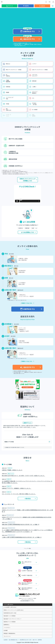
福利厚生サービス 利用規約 (10, 622)
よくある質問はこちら (28, 232)
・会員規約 (5, 640)
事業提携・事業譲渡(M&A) (9, 633)
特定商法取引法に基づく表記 (10, 613)
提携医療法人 (7, 625)
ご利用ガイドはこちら (26, 303)
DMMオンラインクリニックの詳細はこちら (28, 180)
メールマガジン (7, 628)
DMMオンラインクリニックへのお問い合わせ (14, 610)
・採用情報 (39, 640)
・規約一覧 (34, 640)
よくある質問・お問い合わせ (10, 607)
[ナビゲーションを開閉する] (53, 6)
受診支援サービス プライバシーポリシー (12, 619)
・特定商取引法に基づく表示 (25, 640)
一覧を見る (30, 499)
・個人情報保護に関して (13, 640)
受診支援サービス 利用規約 (10, 616)
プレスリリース (7, 636)
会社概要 (6, 630)
